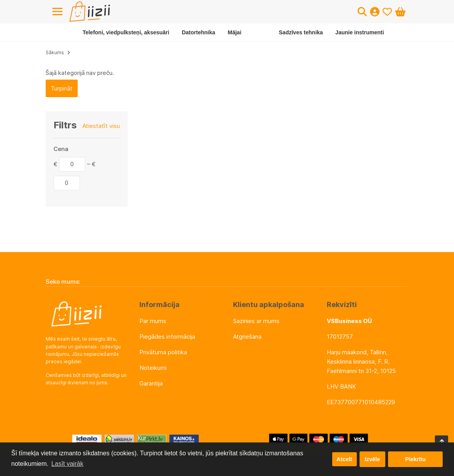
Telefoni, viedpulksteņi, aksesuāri (126, 32)
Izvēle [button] (372, 459)
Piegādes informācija (167, 337)
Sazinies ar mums (256, 321)
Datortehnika (199, 32)
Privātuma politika (163, 352)
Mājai (234, 32)
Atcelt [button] (344, 459)
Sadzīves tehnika (301, 32)
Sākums (55, 52)
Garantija (151, 383)
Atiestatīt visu (101, 126)
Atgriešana (247, 337)
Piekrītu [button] (416, 459)
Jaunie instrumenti (360, 32)
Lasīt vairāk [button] (68, 464)
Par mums (153, 321)
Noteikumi (153, 368)
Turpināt (62, 88)
